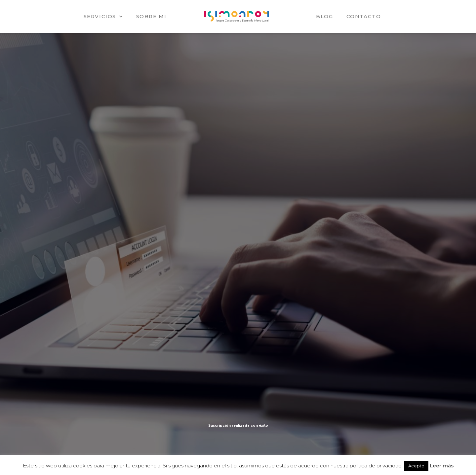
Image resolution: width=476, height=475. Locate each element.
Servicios (103, 17)
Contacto (364, 16)
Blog (324, 16)
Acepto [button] (416, 466)
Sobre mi (151, 16)
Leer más (442, 466)
